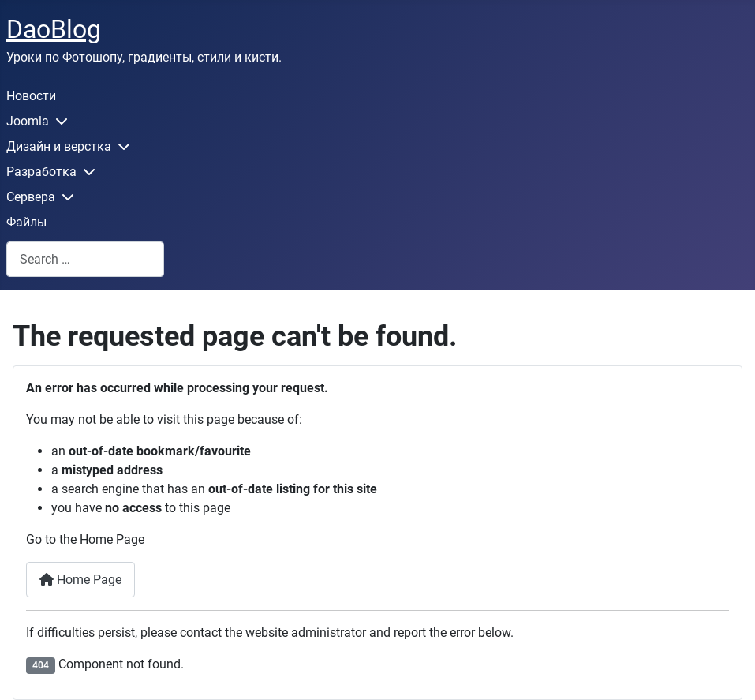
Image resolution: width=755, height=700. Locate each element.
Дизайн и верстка (59, 146)
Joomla (28, 121)
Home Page (80, 580)
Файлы (26, 222)
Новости (31, 96)
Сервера (31, 197)
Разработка (41, 172)
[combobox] (85, 259)
